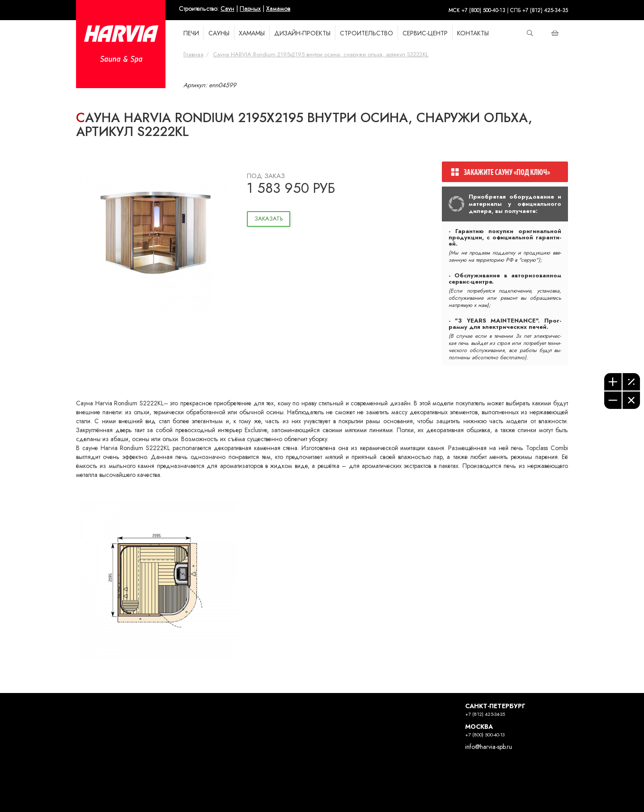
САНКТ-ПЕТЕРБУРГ (495, 706)
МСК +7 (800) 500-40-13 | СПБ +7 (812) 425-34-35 (508, 10)
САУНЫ (219, 33)
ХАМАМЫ (252, 33)
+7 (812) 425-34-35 (485, 714)
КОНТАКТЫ (473, 33)
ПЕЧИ (191, 33)
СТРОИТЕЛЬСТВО (366, 33)
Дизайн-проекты (302, 33)
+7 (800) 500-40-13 (485, 735)
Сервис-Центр (425, 33)
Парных (250, 9)
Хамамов (278, 9)
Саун (227, 9)
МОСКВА (479, 727)
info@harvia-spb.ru (489, 747)
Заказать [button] (269, 219)
